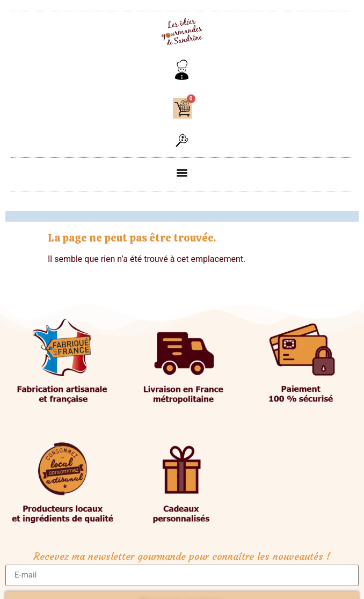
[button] (182, 141)
